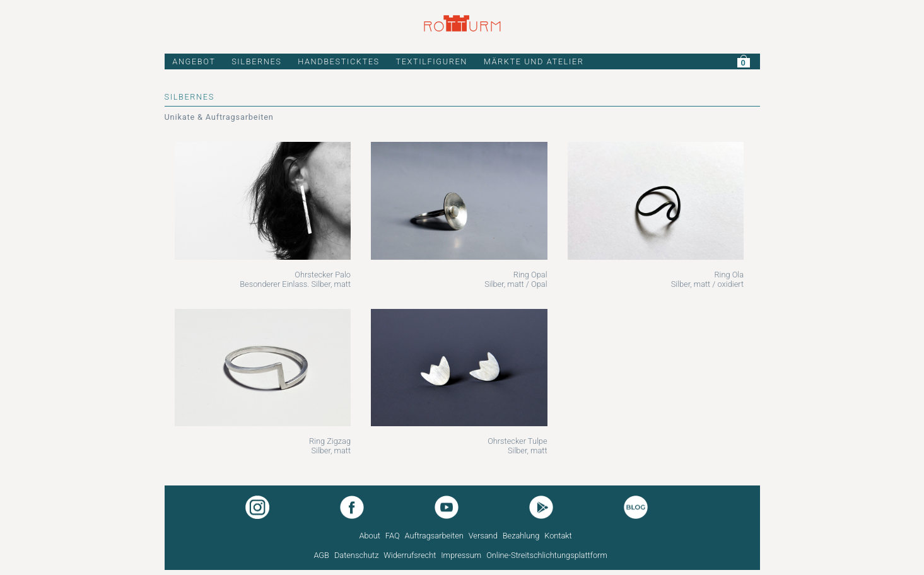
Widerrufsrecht (410, 555)
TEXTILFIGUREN (431, 61)
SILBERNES (256, 61)
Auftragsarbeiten (434, 536)
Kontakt (558, 536)
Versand (483, 536)
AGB (321, 555)
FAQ (393, 536)
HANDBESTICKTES (339, 61)
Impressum (461, 555)
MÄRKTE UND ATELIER (534, 61)
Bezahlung (521, 536)
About (370, 536)
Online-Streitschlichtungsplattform (547, 555)
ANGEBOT (194, 61)
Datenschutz (357, 555)
